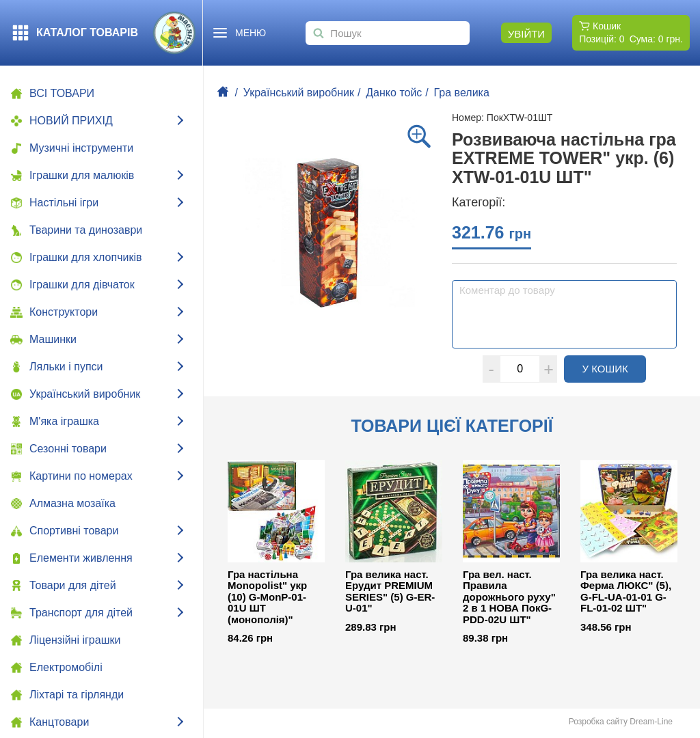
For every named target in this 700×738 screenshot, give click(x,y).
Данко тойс (394, 93)
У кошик (615, 368)
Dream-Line (651, 722)
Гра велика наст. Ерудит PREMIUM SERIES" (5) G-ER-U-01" (390, 592)
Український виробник (299, 93)
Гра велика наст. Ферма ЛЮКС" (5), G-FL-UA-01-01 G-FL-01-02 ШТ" (626, 592)
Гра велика (462, 93)
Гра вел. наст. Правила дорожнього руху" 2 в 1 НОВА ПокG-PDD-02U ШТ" (509, 597)
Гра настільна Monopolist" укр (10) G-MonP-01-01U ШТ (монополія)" (267, 597)
